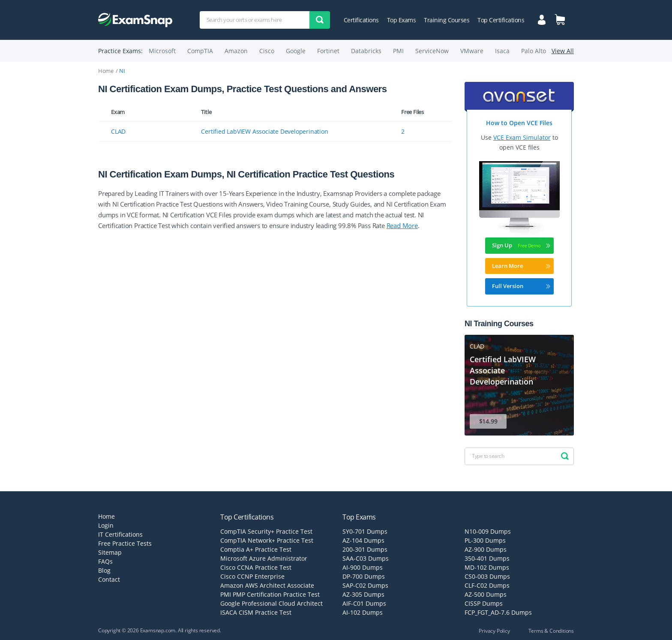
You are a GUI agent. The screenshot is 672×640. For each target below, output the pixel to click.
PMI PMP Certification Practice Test (270, 594)
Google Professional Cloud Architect (271, 603)
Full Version (521, 286)
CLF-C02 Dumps (487, 585)
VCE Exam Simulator (522, 137)
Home (106, 71)
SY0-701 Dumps (365, 531)
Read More (402, 225)
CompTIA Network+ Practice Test (267, 540)
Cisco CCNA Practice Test (256, 567)
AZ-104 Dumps (363, 540)
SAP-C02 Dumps (365, 585)
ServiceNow (432, 51)
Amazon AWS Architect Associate (267, 585)
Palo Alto (534, 51)
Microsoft (162, 51)
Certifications (361, 20)
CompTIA (200, 51)
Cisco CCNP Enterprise (252, 576)
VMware (472, 51)
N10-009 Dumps (488, 531)
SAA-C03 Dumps (366, 558)
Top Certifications (501, 20)
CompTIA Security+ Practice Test (266, 531)
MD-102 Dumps (487, 567)
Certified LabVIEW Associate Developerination (264, 131)
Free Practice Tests (125, 543)
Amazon (236, 51)
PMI (398, 51)
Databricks (366, 51)
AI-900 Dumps (363, 567)
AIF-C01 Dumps (364, 603)
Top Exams (402, 20)
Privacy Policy (494, 631)
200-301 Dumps (365, 549)
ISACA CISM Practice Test (256, 612)
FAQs (105, 561)
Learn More (521, 266)
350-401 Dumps (487, 558)
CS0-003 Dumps (487, 576)
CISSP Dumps (484, 603)
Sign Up (521, 245)
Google (296, 51)
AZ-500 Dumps (486, 594)
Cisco (267, 51)
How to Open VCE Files (519, 123)
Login (106, 525)
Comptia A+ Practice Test (256, 549)
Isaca (502, 51)
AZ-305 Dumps (363, 594)
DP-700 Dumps (364, 576)
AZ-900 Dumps (486, 549)
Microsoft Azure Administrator (264, 558)
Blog (104, 570)
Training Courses (447, 20)
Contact (109, 579)
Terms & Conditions (551, 631)
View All (563, 51)
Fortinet (328, 51)
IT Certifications (120, 534)
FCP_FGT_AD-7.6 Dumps (498, 612)
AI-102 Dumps (363, 612)
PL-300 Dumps (485, 540)
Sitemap (110, 552)
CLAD (118, 131)
